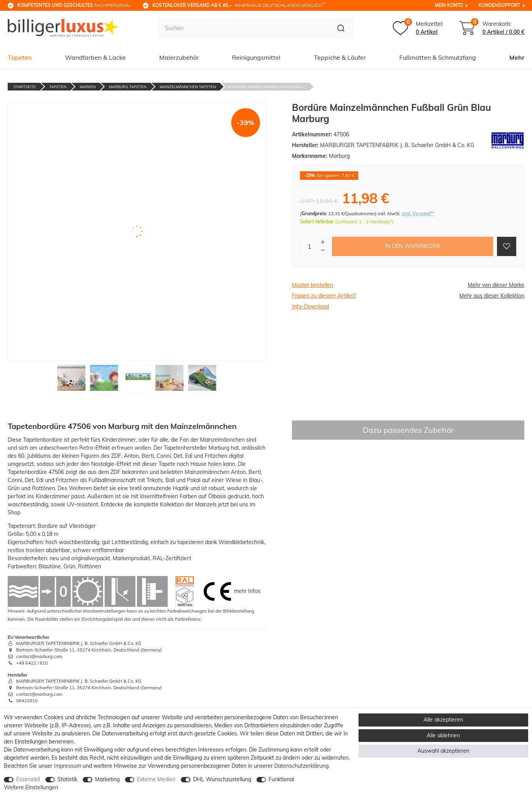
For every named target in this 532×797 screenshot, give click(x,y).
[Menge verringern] (323, 250)
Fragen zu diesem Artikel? (324, 296)
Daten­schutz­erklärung (301, 766)
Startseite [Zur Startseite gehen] (25, 87)
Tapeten (20, 57)
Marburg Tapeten (128, 87)
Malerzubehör (179, 57)
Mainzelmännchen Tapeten (188, 87)
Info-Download (310, 306)
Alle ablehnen (443, 735)
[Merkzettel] (418, 28)
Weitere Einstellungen (31, 787)
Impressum (68, 766)
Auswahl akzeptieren (443, 751)
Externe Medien (156, 779)
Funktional (281, 779)
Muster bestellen (313, 285)
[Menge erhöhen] (323, 242)
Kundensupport (499, 5)
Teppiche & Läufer (340, 57)
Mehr (517, 57)
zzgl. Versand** (418, 213)
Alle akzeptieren (443, 720)
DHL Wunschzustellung (222, 779)
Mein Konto (449, 5)
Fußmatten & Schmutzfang (438, 57)
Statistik (67, 779)
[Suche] (341, 28)
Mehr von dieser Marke (496, 285)
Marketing (107, 779)
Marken (88, 87)
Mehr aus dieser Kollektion (492, 296)
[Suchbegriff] (244, 28)
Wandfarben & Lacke (95, 57)
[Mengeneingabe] (310, 246)
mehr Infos (247, 591)
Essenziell (28, 779)
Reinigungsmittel (256, 57)
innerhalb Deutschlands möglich (239, 5)
